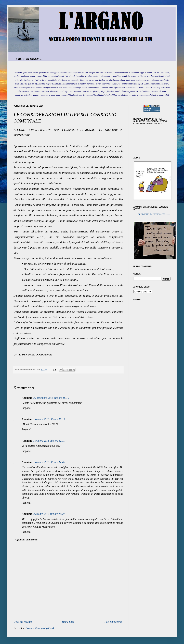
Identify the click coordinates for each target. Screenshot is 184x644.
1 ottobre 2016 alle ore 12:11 (49, 441)
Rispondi (26, 408)
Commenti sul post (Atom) (40, 628)
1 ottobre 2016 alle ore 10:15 (49, 419)
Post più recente (23, 622)
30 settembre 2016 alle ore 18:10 (51, 398)
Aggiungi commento (26, 540)
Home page (68, 622)
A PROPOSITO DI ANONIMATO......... (153, 214)
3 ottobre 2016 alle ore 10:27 (49, 514)
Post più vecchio (113, 622)
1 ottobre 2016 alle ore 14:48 (49, 462)
